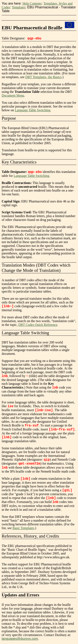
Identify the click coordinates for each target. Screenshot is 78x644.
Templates (19, 7)
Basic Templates (23, 528)
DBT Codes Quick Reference (38, 325)
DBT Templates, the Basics (43, 77)
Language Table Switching (33, 110)
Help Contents (32, 3)
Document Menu (13, 95)
